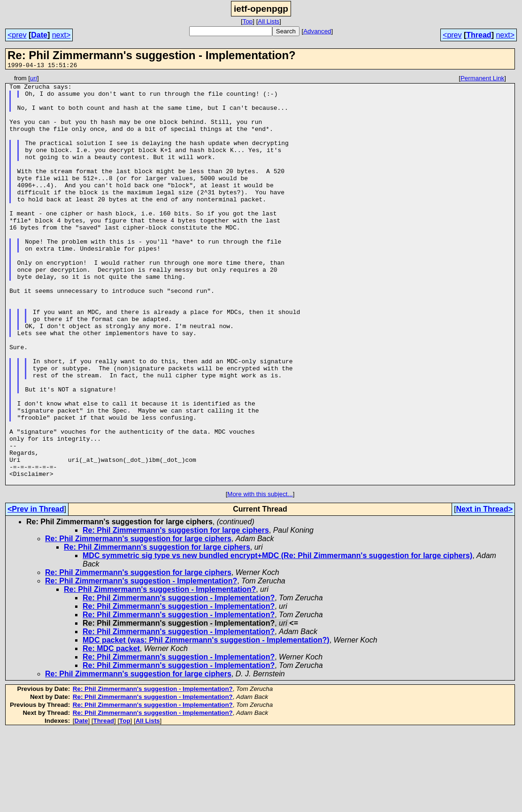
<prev (17, 35)
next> (61, 35)
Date (39, 35)
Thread (479, 35)
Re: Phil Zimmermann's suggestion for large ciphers (176, 612)
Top (248, 21)
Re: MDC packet (111, 730)
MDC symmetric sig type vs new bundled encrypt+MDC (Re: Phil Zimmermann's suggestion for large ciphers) (277, 637)
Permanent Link (482, 80)
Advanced (317, 31)
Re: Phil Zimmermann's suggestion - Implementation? (141, 663)
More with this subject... (260, 576)
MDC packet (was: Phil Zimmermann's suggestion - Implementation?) (206, 722)
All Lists (269, 21)
